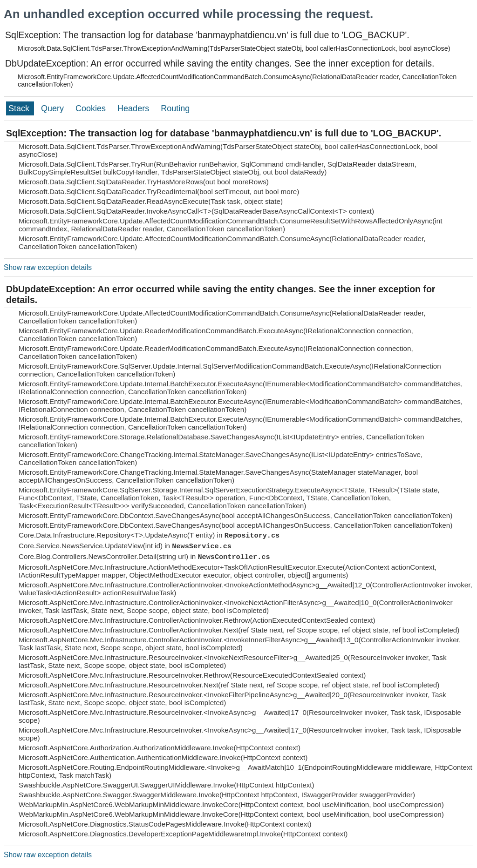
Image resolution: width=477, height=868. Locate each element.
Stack (20, 108)
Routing (175, 108)
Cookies (92, 108)
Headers (134, 108)
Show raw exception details (48, 267)
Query (54, 108)
